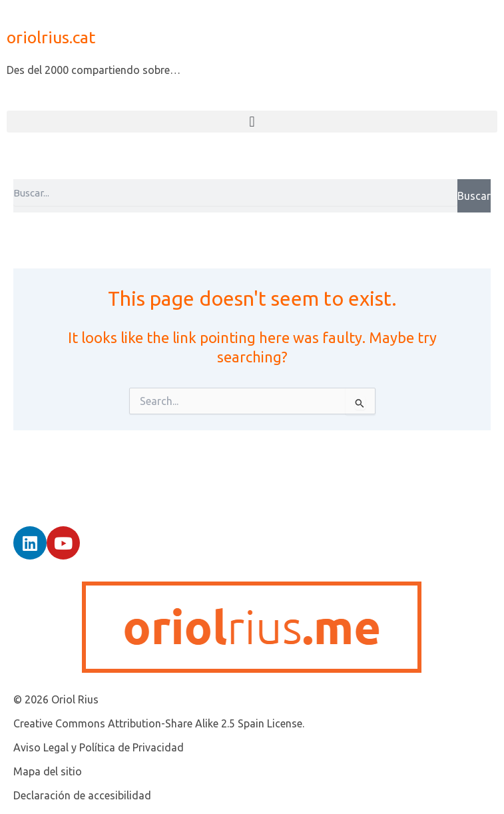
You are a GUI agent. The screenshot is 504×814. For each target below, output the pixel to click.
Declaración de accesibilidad (82, 795)
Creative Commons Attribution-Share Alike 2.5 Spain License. (159, 723)
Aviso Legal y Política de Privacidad (99, 747)
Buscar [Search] (474, 196)
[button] (252, 122)
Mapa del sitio (48, 771)
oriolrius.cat (51, 37)
